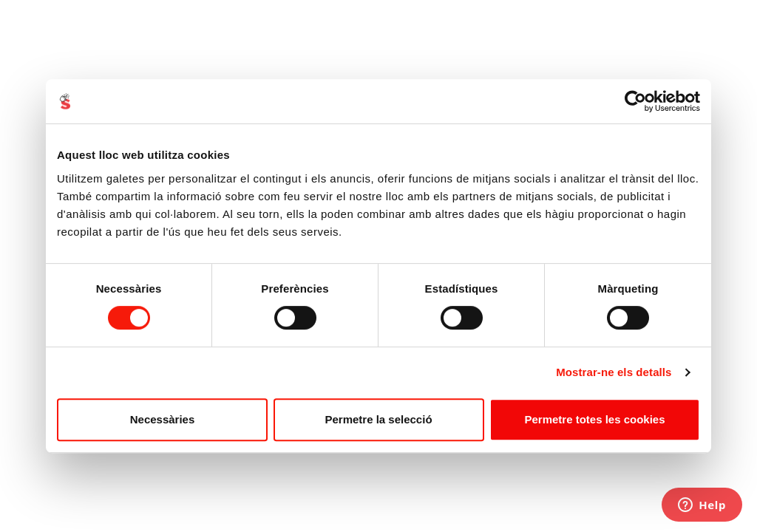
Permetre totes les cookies (594, 419)
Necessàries (163, 419)
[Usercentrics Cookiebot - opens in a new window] (635, 101)
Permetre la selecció (378, 419)
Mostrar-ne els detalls (614, 372)
